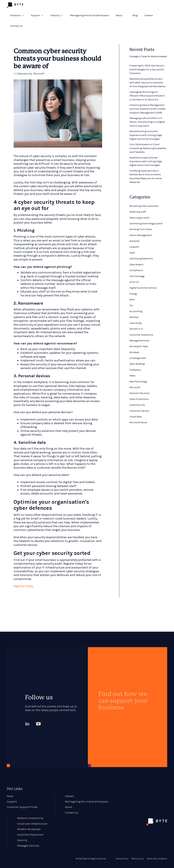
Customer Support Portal (22, 807)
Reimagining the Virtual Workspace (89, 15)
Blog (135, 15)
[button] (17, 15)
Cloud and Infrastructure (32, 824)
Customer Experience (30, 835)
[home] (15, 5)
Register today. (24, 586)
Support (12, 802)
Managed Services (28, 846)
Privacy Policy (122, 859)
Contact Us (16, 26)
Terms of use (138, 859)
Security (22, 840)
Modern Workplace (29, 829)
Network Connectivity (30, 818)
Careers (149, 15)
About (69, 807)
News (10, 796)
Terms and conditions (157, 859)
